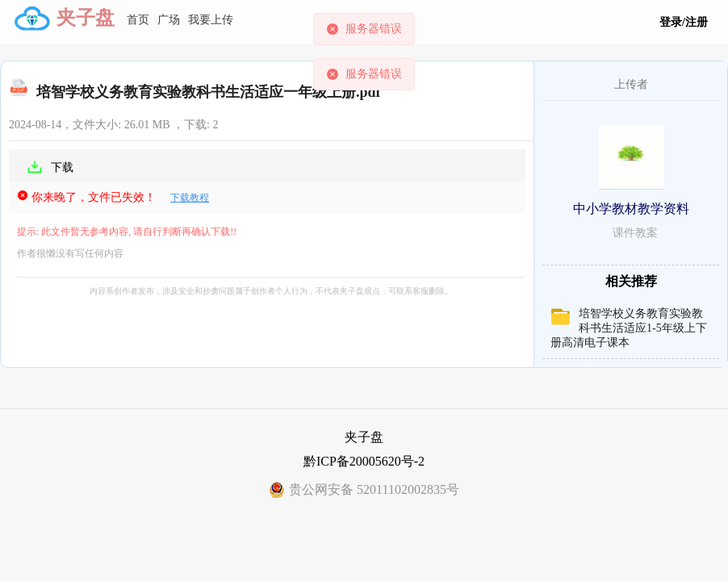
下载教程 (190, 198)
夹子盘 (86, 18)
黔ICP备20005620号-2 (364, 461)
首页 (138, 20)
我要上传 (211, 20)
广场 (169, 20)
